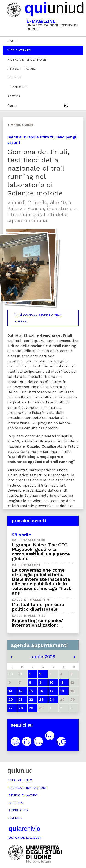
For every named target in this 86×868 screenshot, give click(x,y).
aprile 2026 (43, 657)
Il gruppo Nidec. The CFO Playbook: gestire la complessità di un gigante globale (41, 552)
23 (41, 699)
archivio (24, 829)
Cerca (12, 106)
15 (31, 691)
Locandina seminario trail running (38, 318)
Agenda (14, 96)
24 (52, 699)
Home (12, 41)
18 (62, 691)
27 (11, 708)
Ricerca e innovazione (27, 59)
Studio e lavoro (22, 69)
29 (31, 708)
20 (11, 699)
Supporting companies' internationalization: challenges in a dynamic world (39, 627)
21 (20, 699)
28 (21, 708)
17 (51, 691)
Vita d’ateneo (19, 50)
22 (31, 699)
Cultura (14, 78)
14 (21, 691)
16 (41, 691)
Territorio (17, 87)
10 (51, 682)
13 (10, 691)
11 (62, 682)
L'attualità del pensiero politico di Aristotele (38, 607)
